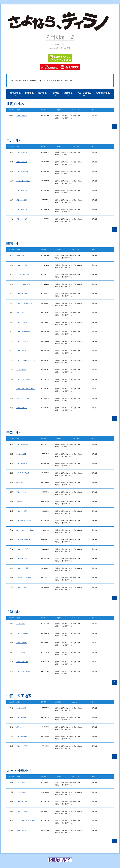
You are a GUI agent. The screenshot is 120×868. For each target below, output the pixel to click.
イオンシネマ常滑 (22, 559)
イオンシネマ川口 (22, 351)
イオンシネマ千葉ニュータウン (26, 389)
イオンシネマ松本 (22, 492)
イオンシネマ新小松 (22, 511)
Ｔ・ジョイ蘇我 (21, 370)
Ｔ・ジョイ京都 (21, 652)
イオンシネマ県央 (22, 463)
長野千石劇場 (20, 482)
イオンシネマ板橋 (22, 265)
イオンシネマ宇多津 (22, 746)
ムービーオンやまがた (23, 181)
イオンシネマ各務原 (22, 568)
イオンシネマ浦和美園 (23, 332)
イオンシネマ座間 (22, 322)
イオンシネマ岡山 (22, 717)
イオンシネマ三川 (22, 200)
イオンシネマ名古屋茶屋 (24, 521)
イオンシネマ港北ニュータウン (26, 303)
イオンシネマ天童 (22, 209)
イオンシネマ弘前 (22, 152)
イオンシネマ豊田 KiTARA (24, 540)
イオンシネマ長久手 (22, 549)
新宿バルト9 (20, 256)
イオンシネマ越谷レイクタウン (26, 360)
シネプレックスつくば (23, 398)
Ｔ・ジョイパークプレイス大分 (26, 821)
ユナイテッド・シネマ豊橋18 (25, 530)
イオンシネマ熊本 (22, 811)
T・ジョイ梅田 (21, 624)
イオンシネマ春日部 (22, 341)
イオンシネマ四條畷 (22, 633)
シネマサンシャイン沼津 (24, 578)
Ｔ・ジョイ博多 (21, 783)
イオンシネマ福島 (22, 219)
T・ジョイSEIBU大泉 (23, 275)
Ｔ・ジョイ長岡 (21, 454)
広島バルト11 (20, 727)
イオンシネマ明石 (22, 643)
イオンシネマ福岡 (22, 802)
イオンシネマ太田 (22, 408)
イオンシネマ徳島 (22, 736)
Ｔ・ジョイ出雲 (21, 708)
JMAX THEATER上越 (23, 473)
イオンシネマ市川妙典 (23, 379)
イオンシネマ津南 (22, 587)
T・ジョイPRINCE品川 (23, 284)
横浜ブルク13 (20, 313)
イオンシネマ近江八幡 (23, 671)
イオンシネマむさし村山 (24, 294)
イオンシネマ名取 (22, 162)
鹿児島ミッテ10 (21, 830)
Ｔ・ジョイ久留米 (22, 792)
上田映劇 (19, 502)
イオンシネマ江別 (22, 116)
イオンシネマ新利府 (22, 171)
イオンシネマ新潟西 (22, 444)
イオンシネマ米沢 (22, 190)
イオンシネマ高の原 (22, 662)
